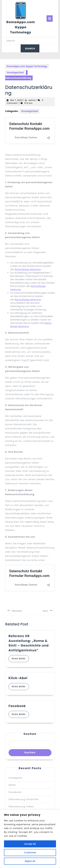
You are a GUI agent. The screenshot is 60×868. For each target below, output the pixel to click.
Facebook (17, 706)
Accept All (30, 844)
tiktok (12, 785)
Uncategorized (15, 72)
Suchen (30, 734)
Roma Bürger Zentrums (28, 269)
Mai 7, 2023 (16, 100)
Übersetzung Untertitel (24, 799)
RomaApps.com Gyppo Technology (21, 27)
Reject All (30, 861)
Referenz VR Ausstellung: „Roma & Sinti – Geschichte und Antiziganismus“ (29, 643)
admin (32, 100)
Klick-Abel (18, 678)
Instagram (15, 778)
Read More (20, 660)
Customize (30, 853)
